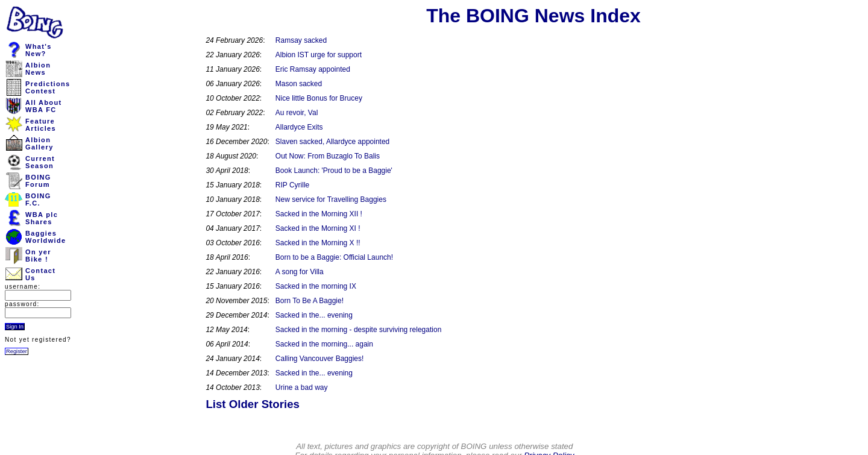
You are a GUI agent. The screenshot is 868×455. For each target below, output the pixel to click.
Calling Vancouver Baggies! (320, 359)
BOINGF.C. (38, 199)
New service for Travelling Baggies (331, 199)
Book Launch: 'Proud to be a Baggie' (334, 171)
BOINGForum (38, 181)
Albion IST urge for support (319, 55)
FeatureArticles (41, 125)
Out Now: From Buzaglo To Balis (328, 156)
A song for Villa (300, 272)
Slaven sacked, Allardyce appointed (332, 142)
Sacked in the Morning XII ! (319, 214)
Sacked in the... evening (314, 315)
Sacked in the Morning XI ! (318, 228)
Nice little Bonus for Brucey (319, 98)
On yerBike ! (38, 256)
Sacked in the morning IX (316, 286)
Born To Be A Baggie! (310, 301)
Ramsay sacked (301, 40)
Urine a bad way (302, 388)
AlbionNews (38, 69)
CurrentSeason (40, 162)
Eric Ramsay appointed (313, 69)
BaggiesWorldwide (46, 237)
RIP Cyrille (292, 185)
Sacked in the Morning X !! (318, 243)
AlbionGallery (39, 143)
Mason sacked (299, 84)
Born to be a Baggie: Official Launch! (334, 257)
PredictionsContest (48, 87)
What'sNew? (39, 50)
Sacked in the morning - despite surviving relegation (358, 330)
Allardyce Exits (299, 127)
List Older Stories (253, 404)
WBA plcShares (42, 218)
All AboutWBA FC (43, 106)
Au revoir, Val (297, 113)
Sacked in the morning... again (324, 344)
